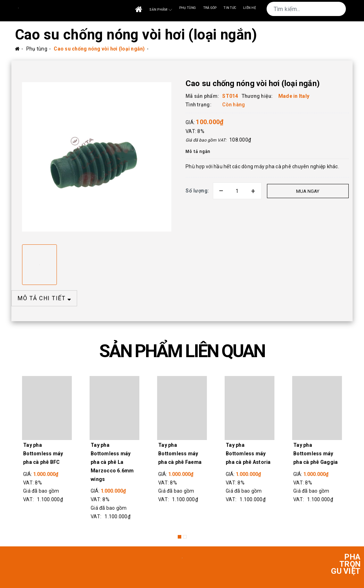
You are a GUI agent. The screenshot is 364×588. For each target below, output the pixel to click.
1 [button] (180, 537)
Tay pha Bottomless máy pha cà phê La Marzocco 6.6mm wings (112, 462)
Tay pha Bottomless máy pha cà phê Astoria (248, 454)
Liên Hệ (250, 8)
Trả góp (210, 8)
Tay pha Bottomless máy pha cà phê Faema (180, 454)
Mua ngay (307, 191)
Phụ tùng (188, 8)
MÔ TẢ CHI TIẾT (44, 298)
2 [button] (185, 537)
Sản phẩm (160, 10)
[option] (97, 157)
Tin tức (230, 8)
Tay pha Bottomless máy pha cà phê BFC (43, 454)
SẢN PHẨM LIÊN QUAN (182, 351)
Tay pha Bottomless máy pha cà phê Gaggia (315, 454)
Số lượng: (197, 191)
